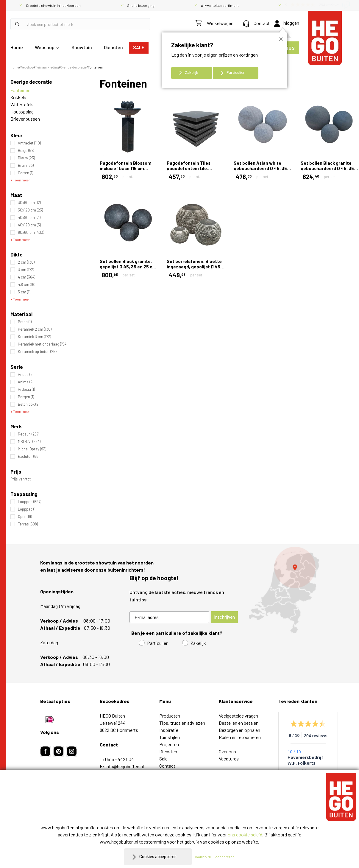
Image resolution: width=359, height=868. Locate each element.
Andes (26, 375)
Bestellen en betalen (239, 723)
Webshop (45, 47)
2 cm (26, 262)
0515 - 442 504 (120, 759)
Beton (25, 322)
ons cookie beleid (245, 834)
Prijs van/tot (21, 479)
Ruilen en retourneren (240, 737)
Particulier (236, 72)
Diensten (113, 47)
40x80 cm (29, 218)
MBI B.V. (29, 442)
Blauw (26, 158)
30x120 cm (30, 210)
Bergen (26, 397)
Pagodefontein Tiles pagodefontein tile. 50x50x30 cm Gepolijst (191, 168)
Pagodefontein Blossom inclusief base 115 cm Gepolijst (126, 168)
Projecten (169, 744)
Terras (28, 524)
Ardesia (26, 389)
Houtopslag (22, 112)
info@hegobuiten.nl (125, 766)
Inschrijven (224, 617)
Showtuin (82, 47)
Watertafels (22, 104)
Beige (26, 151)
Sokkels (18, 97)
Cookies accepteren (158, 857)
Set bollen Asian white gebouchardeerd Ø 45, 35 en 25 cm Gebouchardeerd (262, 168)
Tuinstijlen (170, 737)
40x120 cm (29, 225)
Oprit (25, 517)
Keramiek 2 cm (35, 329)
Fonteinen (20, 90)
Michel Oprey (32, 449)
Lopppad (27, 509)
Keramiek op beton (38, 352)
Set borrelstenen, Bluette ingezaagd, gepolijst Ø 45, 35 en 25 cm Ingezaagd (194, 267)
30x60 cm (29, 203)
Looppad (29, 502)
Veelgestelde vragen (238, 716)
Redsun (29, 434)
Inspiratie (169, 730)
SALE (139, 47)
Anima (26, 382)
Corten (25, 173)
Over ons (227, 751)
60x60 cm (31, 232)
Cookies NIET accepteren (217, 857)
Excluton (29, 456)
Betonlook (29, 404)
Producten (170, 716)
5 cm (25, 292)
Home (17, 47)
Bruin (26, 165)
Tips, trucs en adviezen (182, 723)
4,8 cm (26, 285)
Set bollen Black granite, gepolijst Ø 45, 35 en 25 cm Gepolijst (128, 267)
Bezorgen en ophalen (239, 730)
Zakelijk (192, 72)
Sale (163, 759)
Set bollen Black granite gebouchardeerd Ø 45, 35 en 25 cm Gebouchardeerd (328, 168)
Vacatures (229, 759)
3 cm (26, 270)
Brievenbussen (25, 119)
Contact (256, 23)
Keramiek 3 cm (34, 337)
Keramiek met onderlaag (43, 344)
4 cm (26, 277)
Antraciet (29, 143)
